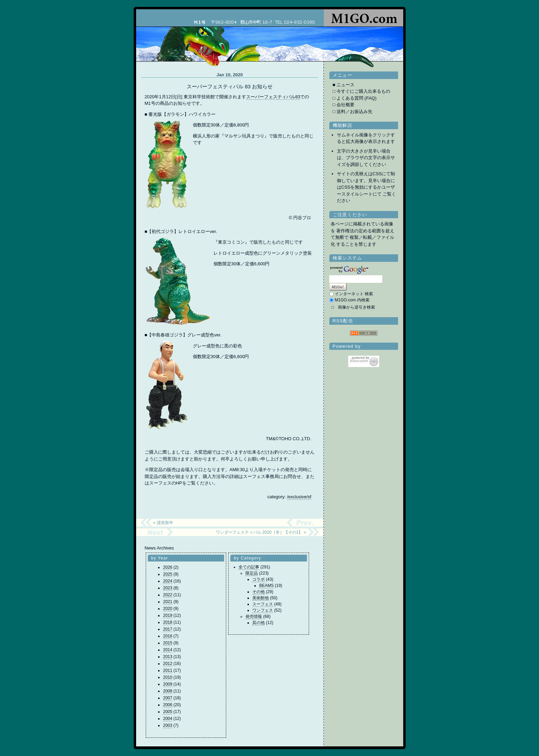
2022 (168, 595)
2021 (168, 602)
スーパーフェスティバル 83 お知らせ (230, 86)
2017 (168, 629)
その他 (258, 592)
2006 (168, 705)
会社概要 (345, 105)
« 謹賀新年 (163, 523)
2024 (168, 581)
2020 (168, 609)
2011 (168, 670)
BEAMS (266, 586)
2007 (168, 698)
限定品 (252, 573)
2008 (168, 691)
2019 (168, 615)
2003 (168, 725)
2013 (168, 657)
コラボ (258, 579)
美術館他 (261, 598)
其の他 (258, 623)
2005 (168, 712)
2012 (168, 664)
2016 (168, 636)
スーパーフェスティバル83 (273, 97)
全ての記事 (249, 567)
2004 (168, 719)
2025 (168, 574)
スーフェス (263, 604)
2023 (168, 588)
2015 (168, 643)
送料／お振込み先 (354, 112)
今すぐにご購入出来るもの (363, 91)
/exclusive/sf (299, 497)
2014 (168, 650)
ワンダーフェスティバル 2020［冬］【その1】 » (261, 532)
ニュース (345, 85)
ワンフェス (263, 610)
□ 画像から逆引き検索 (353, 307)
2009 (168, 684)
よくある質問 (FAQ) (356, 98)
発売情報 (254, 616)
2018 (168, 622)
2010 (168, 677)
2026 (168, 567)
